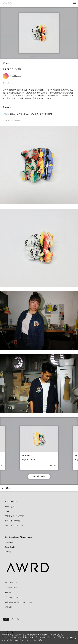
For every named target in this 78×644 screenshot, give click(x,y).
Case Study (10, 547)
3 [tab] (41, 56)
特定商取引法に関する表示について (19, 603)
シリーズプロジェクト (14, 526)
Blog (7, 511)
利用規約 (8, 593)
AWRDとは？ (10, 507)
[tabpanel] (39, 33)
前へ (8, 488)
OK (72, 638)
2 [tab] (37, 56)
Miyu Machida (16, 76)
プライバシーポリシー (14, 598)
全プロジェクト (11, 583)
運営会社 (8, 607)
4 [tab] (46, 56)
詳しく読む (38, 640)
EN (18, 619)
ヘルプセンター (11, 588)
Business (9, 543)
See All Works (39, 476)
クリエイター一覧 (12, 521)
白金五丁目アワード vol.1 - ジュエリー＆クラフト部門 (31, 114)
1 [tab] (32, 56)
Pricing (8, 552)
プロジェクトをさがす (14, 516)
